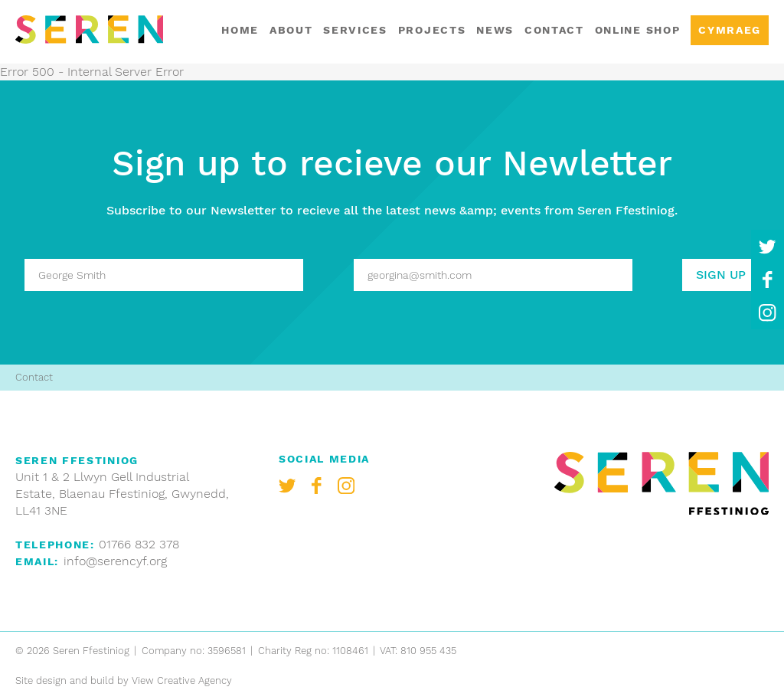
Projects (432, 30)
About (291, 30)
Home (240, 30)
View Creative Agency (182, 680)
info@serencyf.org (115, 561)
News (495, 30)
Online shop (637, 30)
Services (355, 30)
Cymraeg (730, 30)
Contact (554, 30)
